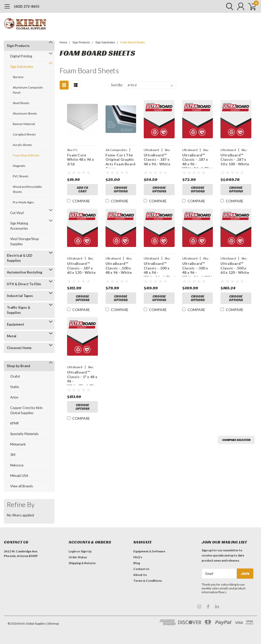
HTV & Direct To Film (24, 284)
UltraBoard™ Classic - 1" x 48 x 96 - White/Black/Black (82, 378)
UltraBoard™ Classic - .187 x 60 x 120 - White (81, 268)
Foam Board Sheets (26, 155)
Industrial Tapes (20, 296)
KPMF (15, 423)
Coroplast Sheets (24, 134)
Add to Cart (82, 190)
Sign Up (86, 551)
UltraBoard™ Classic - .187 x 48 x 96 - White (157, 159)
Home (63, 42)
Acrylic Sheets (22, 145)
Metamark (18, 444)
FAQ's (138, 557)
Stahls (15, 387)
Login (73, 551)
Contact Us (141, 569)
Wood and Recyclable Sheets (27, 189)
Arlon (14, 397)
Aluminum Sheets (25, 113)
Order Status (78, 557)
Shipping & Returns (82, 563)
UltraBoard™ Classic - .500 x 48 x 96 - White (119, 268)
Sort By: (117, 85)
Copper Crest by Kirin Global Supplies (26, 410)
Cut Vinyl (17, 213)
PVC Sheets (21, 176)
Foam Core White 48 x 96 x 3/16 (81, 159)
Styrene (18, 77)
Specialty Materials (24, 434)
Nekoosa (17, 465)
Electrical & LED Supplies (20, 258)
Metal (12, 336)
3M (13, 455)
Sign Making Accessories (19, 226)
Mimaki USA (19, 476)
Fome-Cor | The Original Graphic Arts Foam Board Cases (120, 160)
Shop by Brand (18, 366)
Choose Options (121, 190)
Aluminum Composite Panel (28, 90)
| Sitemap (53, 623)
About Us (140, 575)
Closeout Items (19, 348)
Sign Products (18, 46)
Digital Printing (21, 56)
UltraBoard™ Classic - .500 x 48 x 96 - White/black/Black (159, 269)
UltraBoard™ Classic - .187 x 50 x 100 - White (235, 159)
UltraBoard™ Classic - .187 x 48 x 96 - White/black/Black (198, 160)
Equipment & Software (149, 551)
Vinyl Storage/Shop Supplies (25, 241)
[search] (227, 6)
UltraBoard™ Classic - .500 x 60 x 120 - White (235, 268)
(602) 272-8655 (27, 6)
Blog (137, 563)
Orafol (15, 376)
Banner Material (24, 124)
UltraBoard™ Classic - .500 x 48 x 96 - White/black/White (198, 269)
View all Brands (22, 486)
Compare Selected (236, 441)
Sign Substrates (22, 67)
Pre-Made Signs (23, 202)
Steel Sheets (21, 103)
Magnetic (19, 166)
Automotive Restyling (25, 272)
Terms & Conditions (148, 581)
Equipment (16, 324)
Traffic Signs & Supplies (19, 310)
